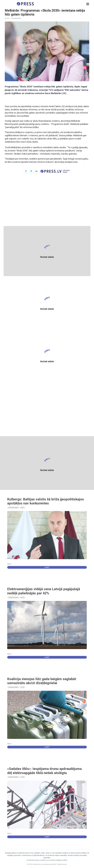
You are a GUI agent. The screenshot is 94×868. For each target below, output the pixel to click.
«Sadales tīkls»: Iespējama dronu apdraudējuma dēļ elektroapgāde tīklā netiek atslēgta (44, 771)
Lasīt (47, 567)
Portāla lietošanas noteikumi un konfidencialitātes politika (47, 860)
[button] (88, 4)
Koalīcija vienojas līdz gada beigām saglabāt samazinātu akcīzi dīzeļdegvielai (42, 681)
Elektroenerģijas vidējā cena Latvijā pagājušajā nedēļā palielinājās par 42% (44, 591)
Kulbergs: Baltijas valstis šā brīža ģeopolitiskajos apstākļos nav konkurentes (46, 501)
